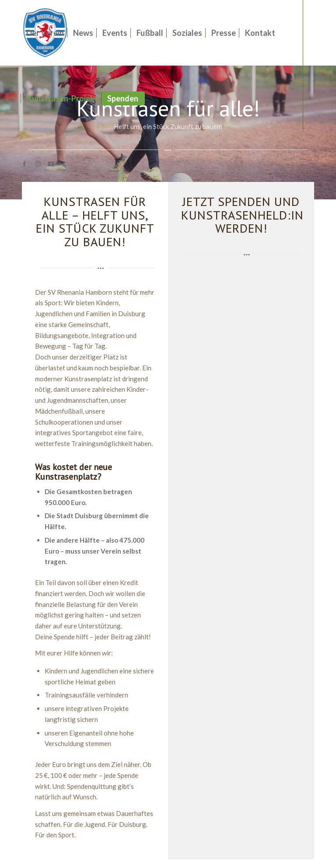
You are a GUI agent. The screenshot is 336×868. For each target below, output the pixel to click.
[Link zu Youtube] (51, 164)
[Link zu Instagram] (38, 164)
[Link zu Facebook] (24, 164)
